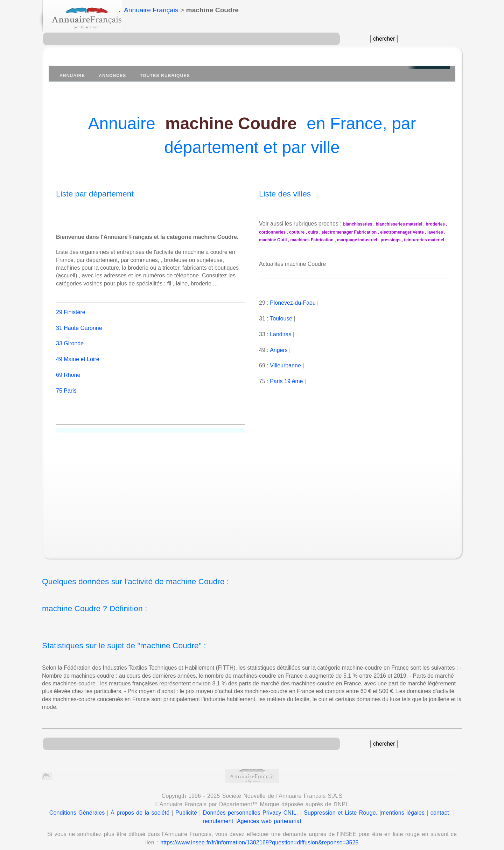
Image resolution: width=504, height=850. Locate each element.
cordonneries (272, 232)
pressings (390, 240)
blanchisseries (358, 224)
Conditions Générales (77, 805)
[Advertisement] (259, 488)
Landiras (281, 334)
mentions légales (403, 805)
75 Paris (66, 383)
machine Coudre (231, 123)
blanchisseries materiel (399, 224)
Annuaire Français (151, 10)
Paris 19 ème (286, 381)
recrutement (218, 813)
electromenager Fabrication (349, 232)
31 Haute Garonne (79, 320)
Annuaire (72, 76)
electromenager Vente (402, 232)
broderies (435, 224)
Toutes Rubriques (165, 76)
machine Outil (273, 240)
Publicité (186, 805)
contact (440, 805)
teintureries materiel (424, 240)
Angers (278, 350)
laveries (435, 232)
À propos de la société (140, 805)
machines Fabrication (312, 240)
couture (297, 232)
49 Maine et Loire (78, 351)
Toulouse (281, 319)
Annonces (112, 76)
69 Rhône (68, 367)
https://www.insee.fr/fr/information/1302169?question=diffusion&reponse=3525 (260, 834)
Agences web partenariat (269, 813)
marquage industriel (357, 240)
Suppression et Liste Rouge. (341, 805)
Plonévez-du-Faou (293, 303)
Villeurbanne (285, 365)
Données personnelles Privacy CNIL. (251, 805)
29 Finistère (71, 304)
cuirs (313, 232)
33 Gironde (70, 336)
